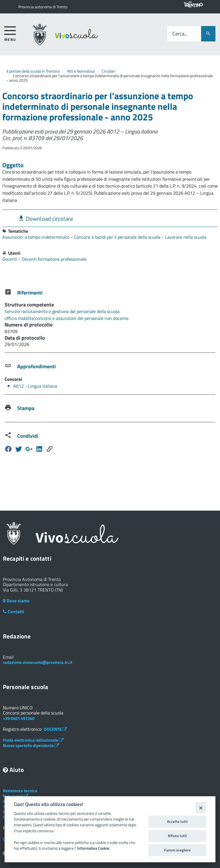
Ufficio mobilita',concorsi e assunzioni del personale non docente (67, 318)
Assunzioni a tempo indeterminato (36, 237)
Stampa (26, 408)
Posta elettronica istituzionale (33, 740)
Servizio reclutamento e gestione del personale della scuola (62, 311)
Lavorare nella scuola (186, 237)
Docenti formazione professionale (54, 259)
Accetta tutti (177, 821)
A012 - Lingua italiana (35, 386)
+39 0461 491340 (19, 718)
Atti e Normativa (81, 71)
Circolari (108, 71)
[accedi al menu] (10, 33)
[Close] (201, 808)
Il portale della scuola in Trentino (33, 71)
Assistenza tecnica (20, 791)
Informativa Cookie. (94, 848)
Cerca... (180, 34)
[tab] (110, 218)
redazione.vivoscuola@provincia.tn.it (38, 662)
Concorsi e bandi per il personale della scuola (118, 237)
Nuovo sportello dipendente (31, 745)
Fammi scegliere (177, 850)
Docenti (10, 259)
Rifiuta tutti (177, 836)
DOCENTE (55, 729)
